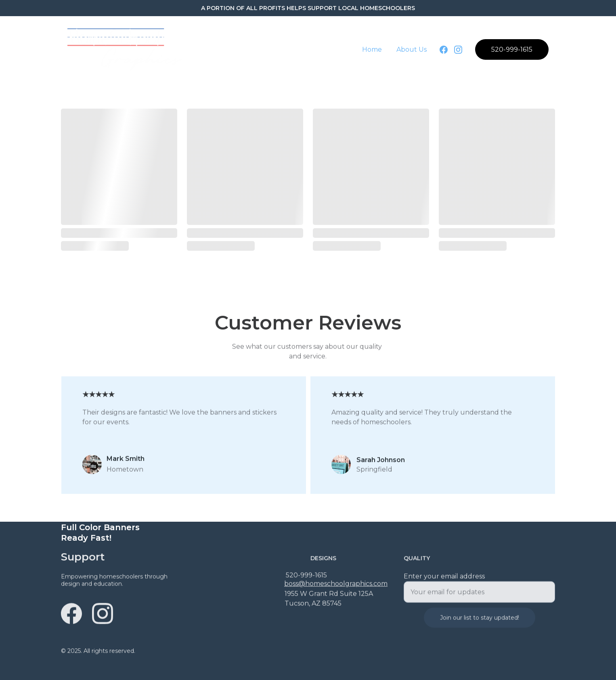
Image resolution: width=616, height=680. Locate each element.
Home (372, 49)
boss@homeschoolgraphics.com (336, 585)
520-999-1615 (512, 49)
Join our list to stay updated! (480, 623)
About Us (412, 49)
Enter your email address (444, 581)
